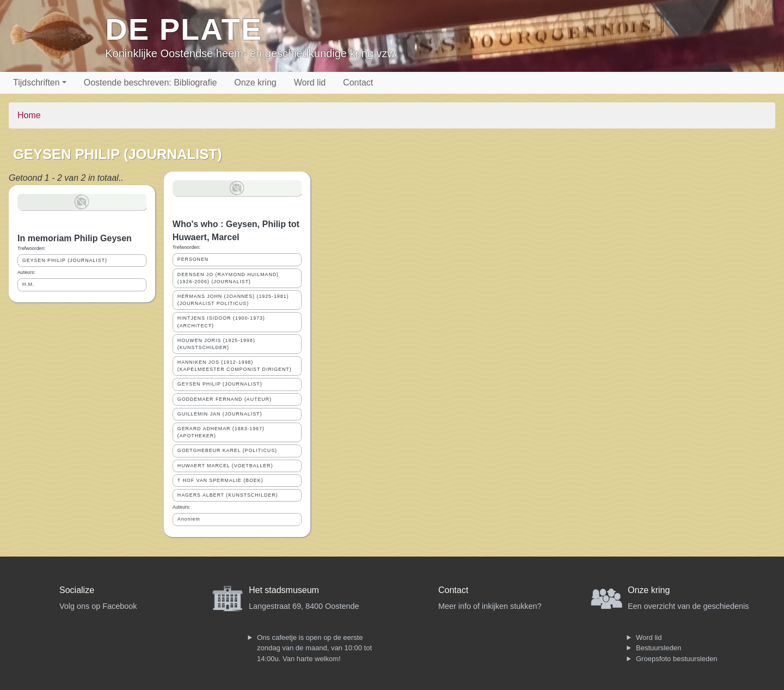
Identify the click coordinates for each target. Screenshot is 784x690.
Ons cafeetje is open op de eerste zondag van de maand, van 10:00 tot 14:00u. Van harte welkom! (314, 648)
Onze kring (255, 83)
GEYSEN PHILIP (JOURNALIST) (65, 260)
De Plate (184, 29)
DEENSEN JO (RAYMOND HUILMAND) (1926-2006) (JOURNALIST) (228, 278)
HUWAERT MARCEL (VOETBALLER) (225, 466)
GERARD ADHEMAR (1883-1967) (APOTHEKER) (221, 432)
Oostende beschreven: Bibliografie (151, 83)
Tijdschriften (36, 83)
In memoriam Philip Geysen (75, 238)
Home (29, 115)
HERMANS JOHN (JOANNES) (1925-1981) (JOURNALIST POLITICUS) (233, 300)
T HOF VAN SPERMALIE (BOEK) (220, 480)
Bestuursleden (659, 648)
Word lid (310, 83)
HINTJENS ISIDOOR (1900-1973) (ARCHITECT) (221, 322)
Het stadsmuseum (284, 590)
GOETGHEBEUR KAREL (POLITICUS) (227, 450)
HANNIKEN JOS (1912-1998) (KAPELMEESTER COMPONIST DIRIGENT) (235, 366)
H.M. (29, 284)
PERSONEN (193, 259)
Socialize (77, 590)
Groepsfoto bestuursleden (677, 659)
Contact (358, 83)
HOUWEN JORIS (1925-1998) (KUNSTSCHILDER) (216, 344)
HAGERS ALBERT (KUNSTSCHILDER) (228, 495)
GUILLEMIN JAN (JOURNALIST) (220, 414)
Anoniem (189, 519)
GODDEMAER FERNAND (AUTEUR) (225, 399)
